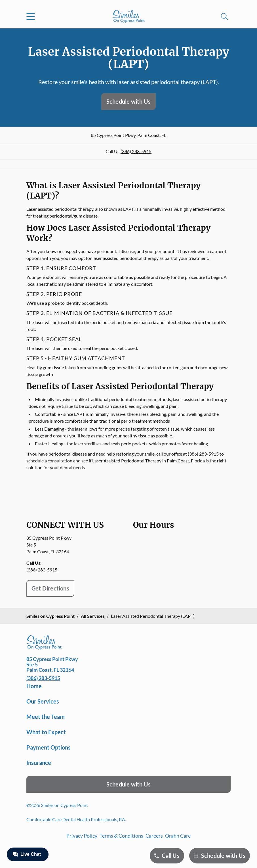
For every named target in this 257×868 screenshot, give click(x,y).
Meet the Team (46, 717)
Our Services (43, 701)
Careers (154, 836)
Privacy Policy (82, 836)
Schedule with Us (128, 101)
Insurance (39, 763)
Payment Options (49, 747)
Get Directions (50, 588)
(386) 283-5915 (136, 151)
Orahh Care (178, 836)
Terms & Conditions (121, 836)
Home (34, 686)
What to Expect (46, 732)
